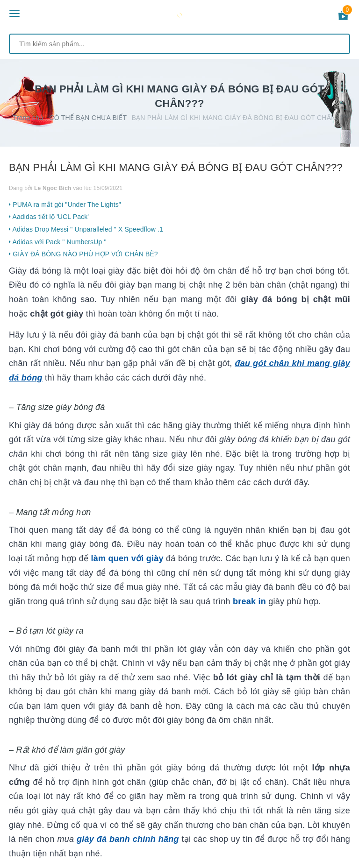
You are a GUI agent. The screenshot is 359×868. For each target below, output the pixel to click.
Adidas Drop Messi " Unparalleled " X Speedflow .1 (86, 229)
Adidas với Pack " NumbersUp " (58, 242)
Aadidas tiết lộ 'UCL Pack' (49, 217)
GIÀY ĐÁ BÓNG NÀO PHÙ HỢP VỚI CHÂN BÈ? (83, 254)
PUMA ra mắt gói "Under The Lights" (65, 205)
